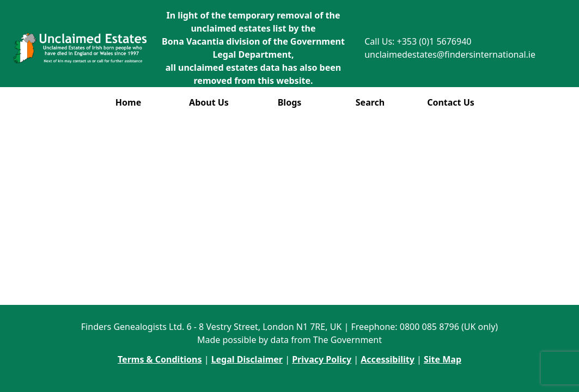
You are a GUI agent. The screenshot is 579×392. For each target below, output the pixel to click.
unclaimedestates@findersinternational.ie (450, 54)
